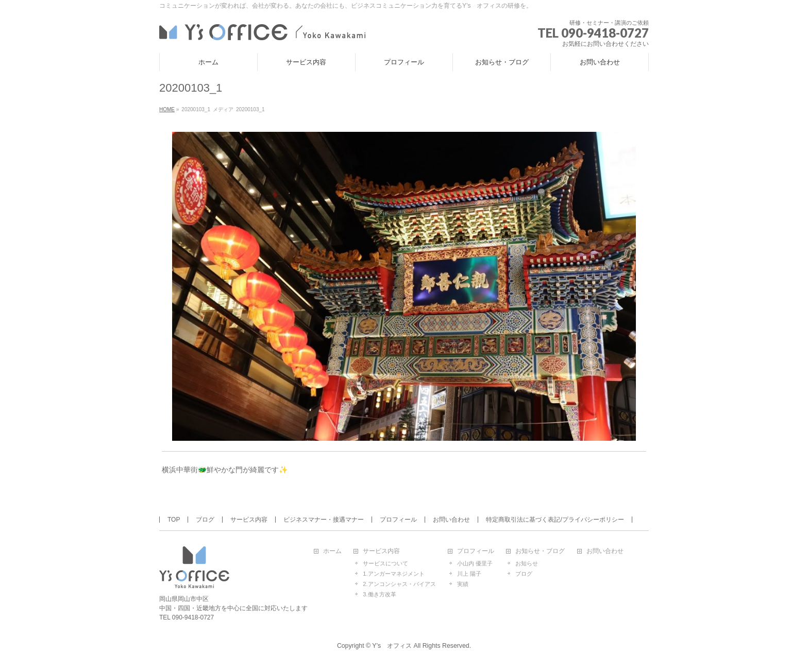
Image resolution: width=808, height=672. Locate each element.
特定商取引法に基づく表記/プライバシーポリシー (555, 520)
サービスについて (385, 563)
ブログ (205, 520)
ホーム (332, 551)
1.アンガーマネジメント (393, 574)
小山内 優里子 (475, 563)
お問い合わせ (451, 520)
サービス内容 (249, 520)
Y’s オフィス (392, 646)
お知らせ (527, 563)
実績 (463, 584)
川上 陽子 (469, 574)
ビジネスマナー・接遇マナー (324, 520)
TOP (174, 520)
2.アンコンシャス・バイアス (399, 584)
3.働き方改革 (379, 594)
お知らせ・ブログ (540, 551)
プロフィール (398, 520)
